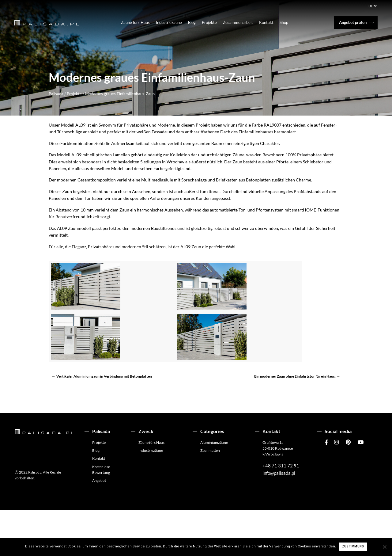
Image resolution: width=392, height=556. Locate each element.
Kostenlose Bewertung (101, 515)
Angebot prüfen (353, 22)
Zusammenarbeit (241, 22)
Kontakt (269, 22)
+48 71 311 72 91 (281, 512)
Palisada (56, 94)
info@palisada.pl (279, 519)
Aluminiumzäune (214, 488)
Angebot (99, 526)
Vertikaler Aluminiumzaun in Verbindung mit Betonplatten (104, 422)
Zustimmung (353, 546)
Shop (287, 22)
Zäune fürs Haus (138, 22)
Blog (195, 22)
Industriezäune (172, 22)
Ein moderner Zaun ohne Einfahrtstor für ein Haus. (295, 422)
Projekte (212, 22)
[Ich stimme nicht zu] (384, 547)
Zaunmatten (210, 496)
